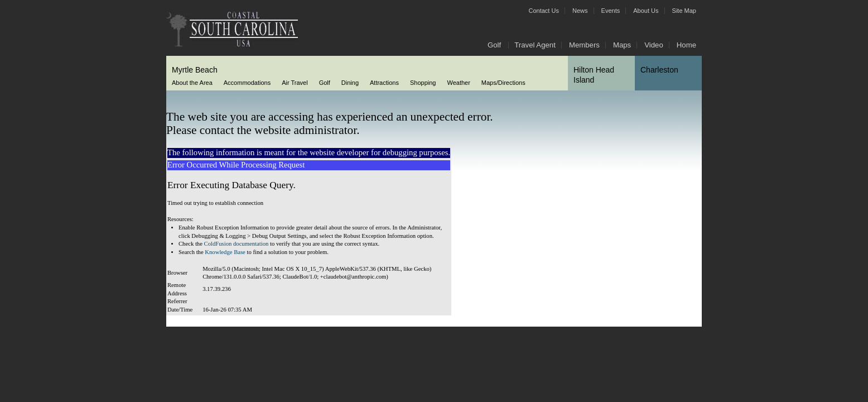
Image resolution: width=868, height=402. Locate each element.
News (580, 11)
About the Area (192, 83)
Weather (458, 83)
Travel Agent (535, 45)
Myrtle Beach (195, 70)
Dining (350, 83)
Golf (494, 45)
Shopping (423, 83)
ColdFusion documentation (237, 244)
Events (611, 11)
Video (654, 45)
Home (686, 45)
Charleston (659, 70)
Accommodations (247, 83)
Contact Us (544, 11)
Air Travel (295, 83)
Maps (622, 45)
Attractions (384, 83)
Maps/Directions (503, 83)
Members (584, 45)
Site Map (684, 11)
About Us (646, 11)
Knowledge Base (225, 252)
